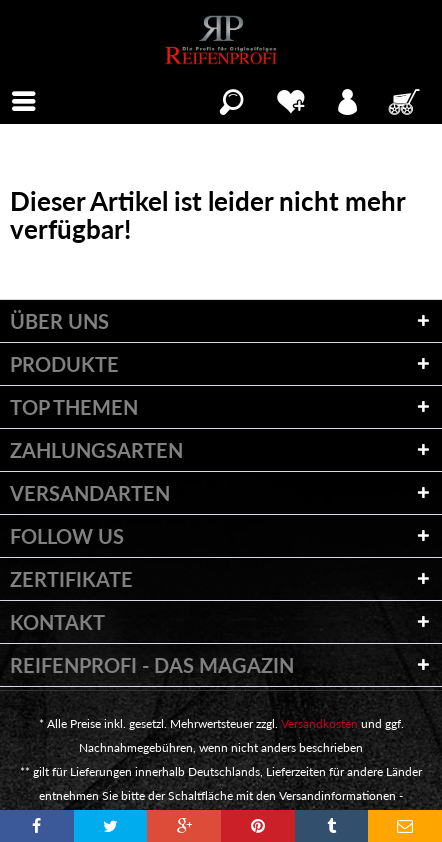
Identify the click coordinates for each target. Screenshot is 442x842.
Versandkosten (319, 723)
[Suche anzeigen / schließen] (231, 99)
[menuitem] (24, 99)
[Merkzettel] (290, 99)
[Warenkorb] (406, 99)
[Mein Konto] (348, 99)
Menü (30, 99)
